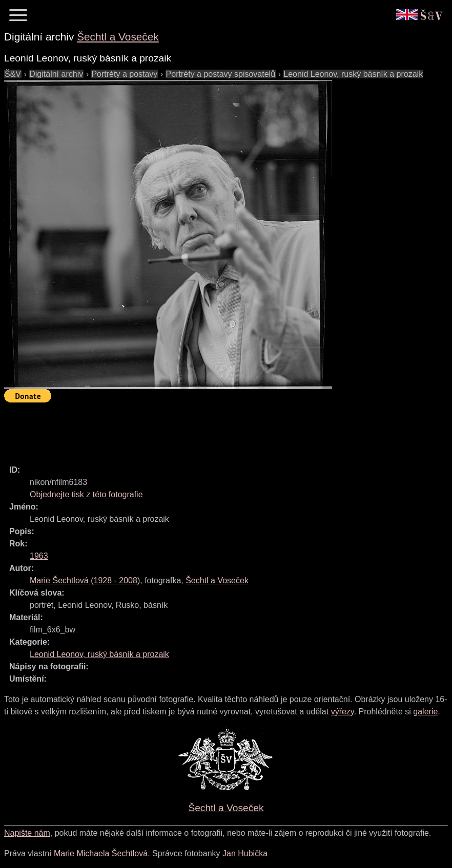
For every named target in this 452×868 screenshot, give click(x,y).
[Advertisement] (191, 429)
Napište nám (27, 833)
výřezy (343, 712)
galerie (425, 712)
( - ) (85, 580)
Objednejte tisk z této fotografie (86, 494)
